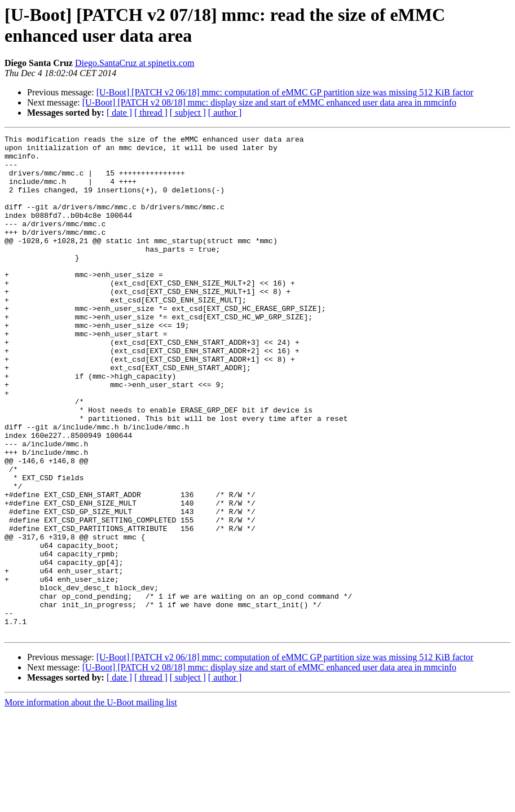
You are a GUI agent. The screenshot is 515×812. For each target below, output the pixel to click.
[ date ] (119, 113)
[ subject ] (188, 113)
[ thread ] (151, 113)
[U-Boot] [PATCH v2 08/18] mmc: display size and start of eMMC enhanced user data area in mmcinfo (269, 102)
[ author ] (225, 113)
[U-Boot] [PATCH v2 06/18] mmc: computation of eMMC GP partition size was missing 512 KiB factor (285, 92)
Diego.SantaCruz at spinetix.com (135, 63)
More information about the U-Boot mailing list (91, 802)
